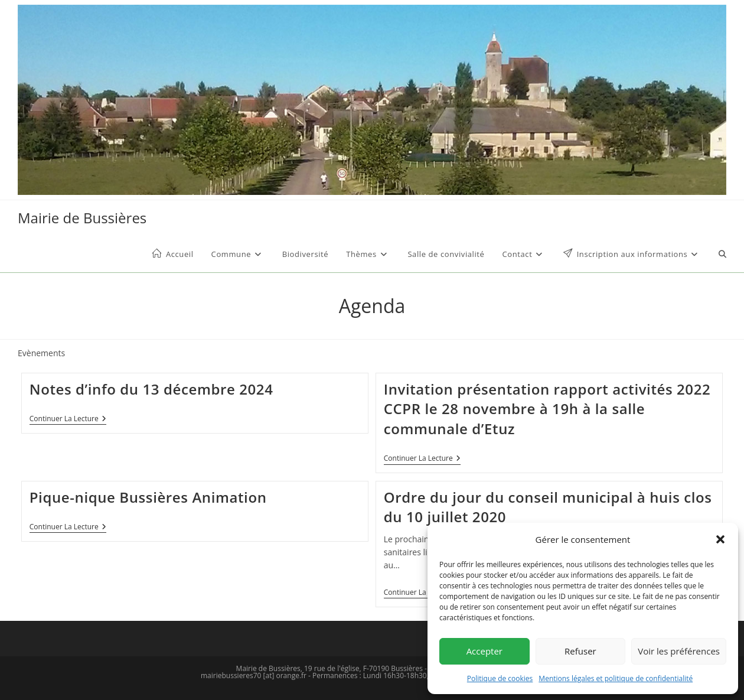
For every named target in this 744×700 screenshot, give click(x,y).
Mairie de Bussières (82, 218)
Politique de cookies (500, 678)
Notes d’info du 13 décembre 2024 (151, 389)
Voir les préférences (679, 651)
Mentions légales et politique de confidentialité (616, 678)
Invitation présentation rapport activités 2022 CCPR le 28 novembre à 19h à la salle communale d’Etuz (547, 409)
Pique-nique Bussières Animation (148, 497)
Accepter (484, 651)
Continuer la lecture (68, 420)
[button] (720, 539)
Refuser (580, 651)
